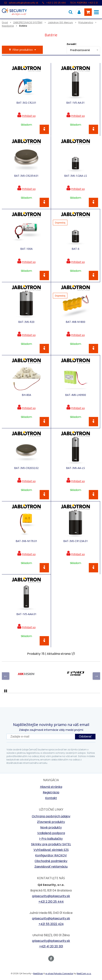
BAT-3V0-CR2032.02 (26, 468)
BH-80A (26, 395)
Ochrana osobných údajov (51, 816)
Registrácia (51, 792)
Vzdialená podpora (51, 833)
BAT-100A (26, 249)
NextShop (38, 973)
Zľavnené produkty (51, 822)
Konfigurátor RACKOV (51, 855)
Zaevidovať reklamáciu (51, 867)
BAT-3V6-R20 (26, 322)
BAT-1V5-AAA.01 (26, 614)
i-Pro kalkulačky (51, 839)
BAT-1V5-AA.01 (75, 103)
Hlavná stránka (51, 787)
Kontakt (51, 798)
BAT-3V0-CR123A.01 (76, 541)
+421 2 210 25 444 (56, 3)
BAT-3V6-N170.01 (26, 541)
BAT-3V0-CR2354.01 (26, 176)
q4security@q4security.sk (23, 3)
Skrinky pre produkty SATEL (51, 844)
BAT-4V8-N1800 (75, 322)
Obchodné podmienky (51, 861)
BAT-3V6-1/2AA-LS (76, 176)
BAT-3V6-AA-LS (75, 468)
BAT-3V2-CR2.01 (26, 103)
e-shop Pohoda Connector (59, 973)
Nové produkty (51, 827)
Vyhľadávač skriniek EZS (51, 850)
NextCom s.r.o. (84, 973)
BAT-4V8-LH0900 (76, 395)
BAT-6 (75, 249)
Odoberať (85, 736)
